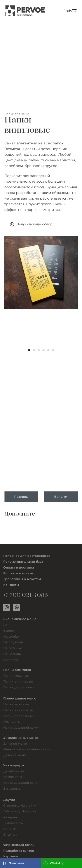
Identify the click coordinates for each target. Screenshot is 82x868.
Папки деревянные (19, 687)
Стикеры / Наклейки (20, 805)
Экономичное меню (20, 619)
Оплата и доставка (19, 567)
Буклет (9, 631)
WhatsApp (54, 863)
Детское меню (15, 755)
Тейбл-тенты (13, 823)
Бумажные (12, 789)
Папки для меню (17, 114)
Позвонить (13, 863)
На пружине (13, 642)
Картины (11, 856)
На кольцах (12, 654)
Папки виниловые (18, 681)
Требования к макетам (22, 579)
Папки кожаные (16, 676)
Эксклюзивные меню (21, 738)
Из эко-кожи (13, 777)
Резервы (10, 817)
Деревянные (14, 771)
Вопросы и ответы (18, 573)
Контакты (11, 585)
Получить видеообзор (31, 224)
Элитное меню (15, 744)
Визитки (10, 835)
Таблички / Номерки (20, 811)
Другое (9, 800)
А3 (5, 625)
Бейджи (10, 829)
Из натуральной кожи (21, 727)
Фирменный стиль (19, 845)
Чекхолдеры (14, 765)
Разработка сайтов (19, 851)
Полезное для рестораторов (27, 556)
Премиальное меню (20, 698)
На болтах (11, 660)
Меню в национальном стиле (27, 749)
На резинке (13, 648)
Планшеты (12, 722)
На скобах (11, 637)
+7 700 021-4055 (26, 596)
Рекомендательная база (23, 562)
